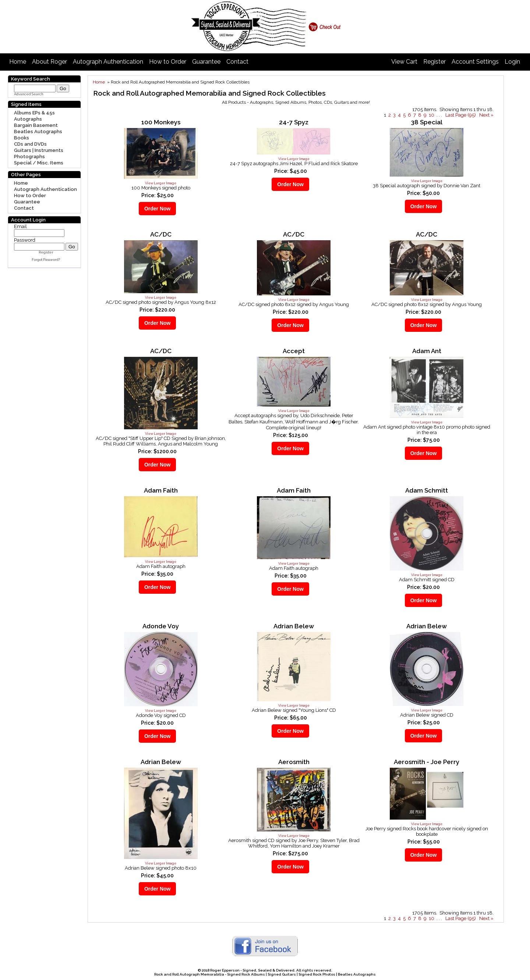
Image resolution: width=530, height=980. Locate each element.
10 (432, 115)
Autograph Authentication (108, 62)
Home (18, 62)
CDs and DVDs (30, 144)
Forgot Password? (46, 260)
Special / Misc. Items (39, 163)
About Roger (50, 62)
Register (434, 62)
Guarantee (206, 62)
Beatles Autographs (38, 132)
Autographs (28, 119)
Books (22, 138)
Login (512, 62)
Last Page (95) (461, 115)
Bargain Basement (36, 125)
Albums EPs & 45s (34, 113)
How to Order (168, 62)
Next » (486, 115)
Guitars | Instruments (39, 150)
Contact (237, 62)
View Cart (404, 62)
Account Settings (475, 62)
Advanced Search (29, 94)
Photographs (29, 157)
